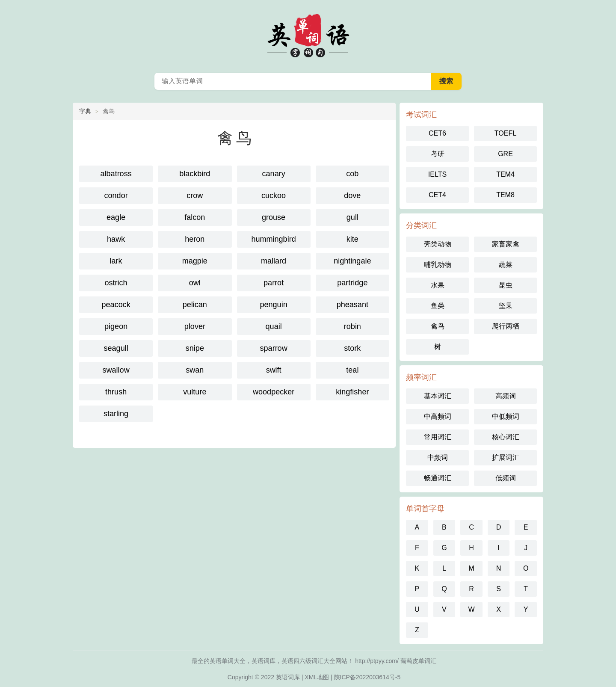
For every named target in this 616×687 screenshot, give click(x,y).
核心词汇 (506, 437)
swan (195, 370)
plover (195, 326)
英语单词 (308, 34)
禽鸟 (438, 326)
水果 (438, 285)
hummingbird (274, 239)
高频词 (506, 396)
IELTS (437, 174)
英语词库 (288, 677)
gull (352, 217)
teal (352, 370)
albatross (116, 174)
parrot (274, 283)
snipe (195, 348)
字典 (85, 111)
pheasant (352, 305)
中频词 (438, 458)
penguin (274, 305)
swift (274, 370)
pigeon (116, 326)
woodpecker (274, 392)
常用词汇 (438, 437)
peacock (116, 305)
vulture (195, 392)
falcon (195, 217)
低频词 (506, 478)
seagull (116, 348)
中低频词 (506, 416)
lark (116, 261)
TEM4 (505, 174)
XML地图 (317, 677)
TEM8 (505, 195)
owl (195, 283)
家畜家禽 (506, 244)
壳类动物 (438, 244)
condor (116, 195)
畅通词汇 (438, 478)
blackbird (195, 174)
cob (352, 174)
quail (274, 326)
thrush (116, 392)
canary (274, 174)
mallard (274, 261)
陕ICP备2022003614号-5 (367, 677)
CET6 (437, 133)
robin (352, 326)
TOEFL (505, 133)
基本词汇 (438, 396)
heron (195, 239)
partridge (352, 283)
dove (352, 195)
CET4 (437, 195)
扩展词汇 (506, 458)
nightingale (352, 261)
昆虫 (506, 285)
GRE (505, 154)
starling (116, 414)
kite (352, 239)
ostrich (116, 283)
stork (352, 348)
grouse (274, 217)
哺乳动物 (438, 265)
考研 (438, 154)
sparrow (274, 348)
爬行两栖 (506, 326)
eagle (116, 217)
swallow (116, 370)
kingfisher (352, 392)
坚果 (506, 306)
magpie (195, 261)
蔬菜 (506, 265)
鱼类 (438, 306)
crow (195, 195)
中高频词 (438, 416)
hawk (116, 239)
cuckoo (274, 195)
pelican (195, 305)
